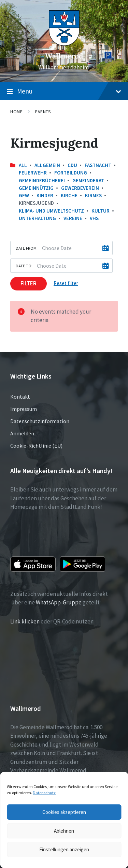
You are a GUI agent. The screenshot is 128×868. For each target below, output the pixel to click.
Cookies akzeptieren (64, 812)
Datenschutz (44, 793)
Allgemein (47, 165)
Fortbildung (71, 173)
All (23, 165)
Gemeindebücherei (42, 180)
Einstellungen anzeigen (64, 849)
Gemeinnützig (36, 188)
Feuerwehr (33, 173)
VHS (94, 218)
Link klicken (25, 621)
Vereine (73, 218)
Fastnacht (98, 165)
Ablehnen (64, 831)
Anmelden (22, 433)
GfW (24, 195)
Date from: (27, 248)
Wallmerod (64, 56)
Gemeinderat (88, 180)
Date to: (24, 266)
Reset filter (66, 283)
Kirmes (93, 195)
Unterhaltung (37, 218)
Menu (64, 91)
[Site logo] (64, 44)
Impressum (24, 409)
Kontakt (20, 397)
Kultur (101, 211)
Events (43, 112)
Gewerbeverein (80, 188)
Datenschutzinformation (40, 421)
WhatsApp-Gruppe (59, 602)
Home (16, 112)
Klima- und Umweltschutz (51, 211)
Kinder (45, 195)
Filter (29, 283)
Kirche (69, 195)
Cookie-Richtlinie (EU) (36, 446)
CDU (72, 165)
